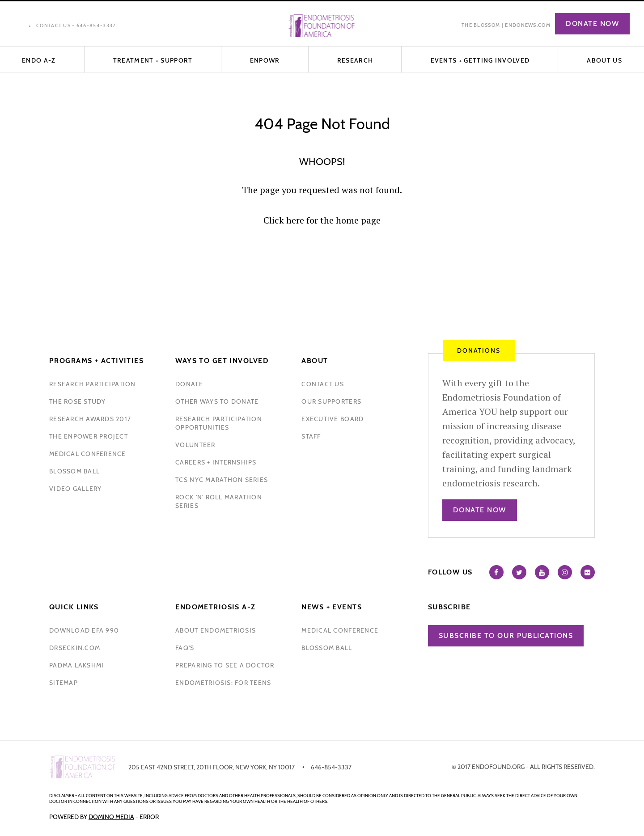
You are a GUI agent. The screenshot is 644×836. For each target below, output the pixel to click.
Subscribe (449, 607)
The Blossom (481, 25)
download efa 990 (84, 630)
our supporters (331, 401)
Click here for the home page (322, 220)
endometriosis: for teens (223, 683)
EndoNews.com (528, 25)
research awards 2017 (90, 419)
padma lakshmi (76, 665)
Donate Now (592, 23)
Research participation (93, 384)
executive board (333, 419)
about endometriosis (216, 630)
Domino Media (111, 817)
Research (355, 60)
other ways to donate (217, 401)
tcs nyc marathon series (222, 480)
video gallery (75, 489)
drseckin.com (75, 648)
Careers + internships (216, 462)
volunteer (195, 445)
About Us (604, 60)
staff (311, 436)
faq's (185, 648)
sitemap (64, 683)
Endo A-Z (39, 60)
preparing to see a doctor (225, 665)
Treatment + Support (153, 60)
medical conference (88, 454)
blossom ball (74, 471)
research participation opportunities (219, 423)
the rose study (78, 401)
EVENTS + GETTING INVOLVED (480, 60)
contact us (323, 384)
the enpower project (89, 436)
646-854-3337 (96, 25)
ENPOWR (265, 60)
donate (189, 384)
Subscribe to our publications (506, 635)
